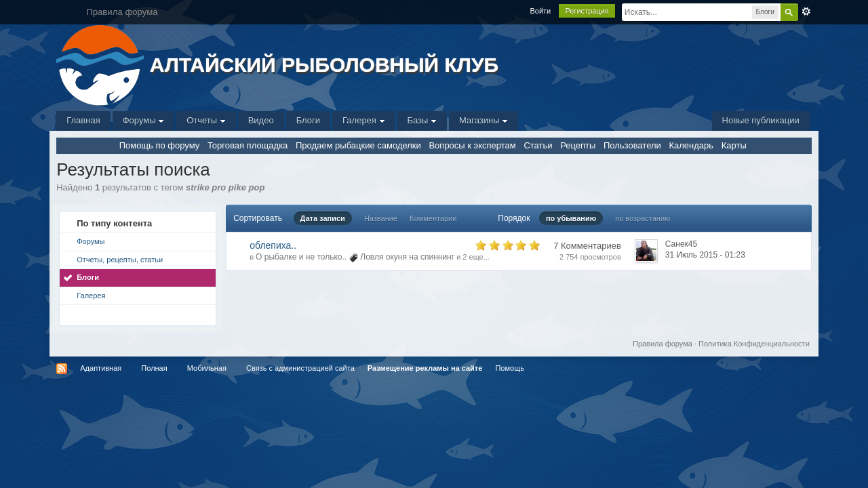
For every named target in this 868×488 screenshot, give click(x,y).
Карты (734, 145)
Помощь (510, 368)
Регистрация (587, 11)
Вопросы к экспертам (472, 145)
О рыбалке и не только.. (301, 257)
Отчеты (206, 120)
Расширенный (806, 12)
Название (381, 218)
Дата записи (323, 218)
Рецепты (578, 145)
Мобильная (207, 368)
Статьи (538, 145)
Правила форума (663, 344)
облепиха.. (273, 245)
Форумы (143, 120)
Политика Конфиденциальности (754, 344)
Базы (422, 120)
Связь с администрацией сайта (300, 368)
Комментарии (433, 218)
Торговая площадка (248, 145)
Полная (154, 368)
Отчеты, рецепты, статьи (120, 260)
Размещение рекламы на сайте (425, 368)
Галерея (363, 120)
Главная (83, 120)
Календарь (691, 145)
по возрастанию (643, 218)
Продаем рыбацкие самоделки (358, 145)
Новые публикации (761, 120)
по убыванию (571, 218)
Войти (540, 11)
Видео (261, 120)
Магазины (484, 120)
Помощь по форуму (160, 145)
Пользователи (632, 145)
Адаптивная (101, 368)
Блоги (308, 120)
